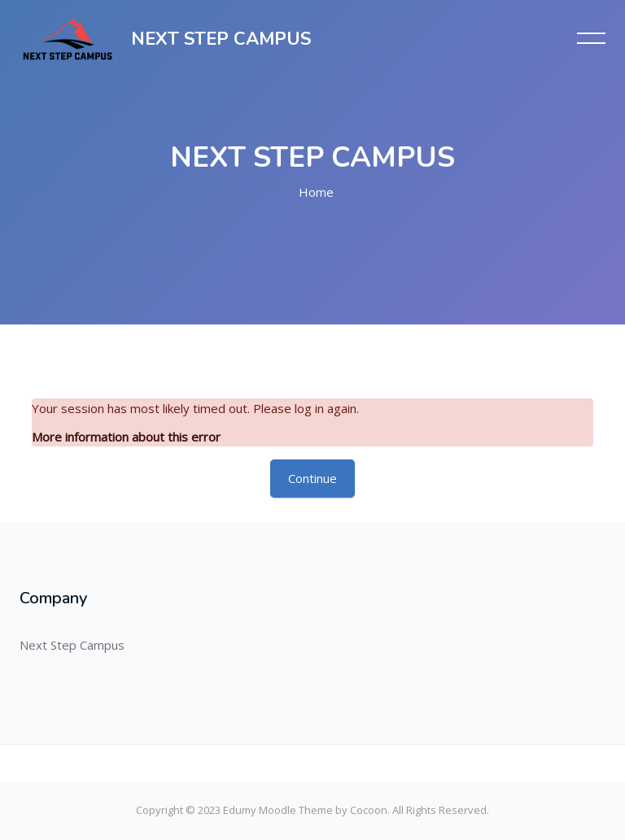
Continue (312, 478)
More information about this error (126, 437)
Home (316, 192)
